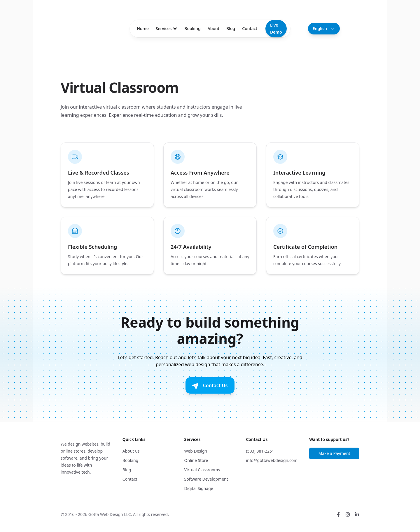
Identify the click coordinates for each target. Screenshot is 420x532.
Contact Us (209, 385)
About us (131, 451)
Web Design (196, 451)
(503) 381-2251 (260, 451)
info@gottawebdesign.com (272, 460)
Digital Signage (199, 488)
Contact (250, 28)
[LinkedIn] (357, 514)
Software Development (206, 479)
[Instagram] (348, 514)
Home (143, 28)
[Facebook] (338, 514)
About (214, 28)
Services (167, 28)
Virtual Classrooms (202, 470)
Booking (192, 28)
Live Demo (276, 28)
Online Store (196, 460)
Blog (231, 28)
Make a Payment (334, 453)
